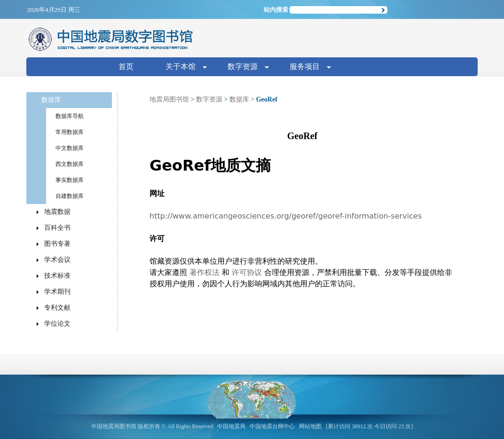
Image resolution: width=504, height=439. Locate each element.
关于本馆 (182, 67)
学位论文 (57, 324)
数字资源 (244, 67)
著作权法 (205, 272)
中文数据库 (70, 148)
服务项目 (307, 67)
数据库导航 (70, 116)
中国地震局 (231, 426)
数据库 (239, 99)
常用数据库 (70, 132)
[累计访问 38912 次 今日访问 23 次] (369, 426)
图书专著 (57, 244)
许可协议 (247, 272)
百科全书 (57, 228)
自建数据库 (70, 196)
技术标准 (57, 276)
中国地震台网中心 (272, 426)
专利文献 (57, 308)
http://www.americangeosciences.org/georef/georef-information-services (286, 216)
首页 (126, 67)
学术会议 (57, 260)
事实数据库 (70, 180)
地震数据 (57, 212)
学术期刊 (57, 292)
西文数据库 (70, 164)
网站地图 (310, 426)
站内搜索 (276, 10)
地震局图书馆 (169, 99)
